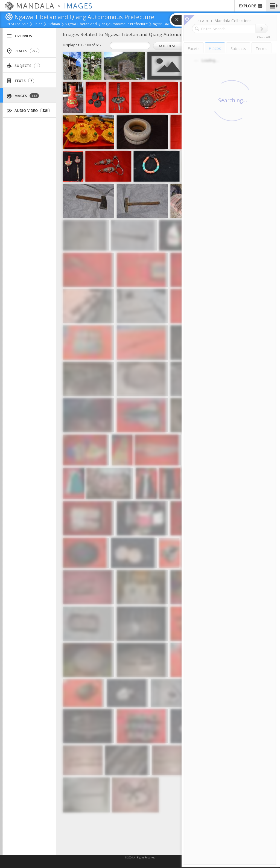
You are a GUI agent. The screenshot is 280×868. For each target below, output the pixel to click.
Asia (25, 24)
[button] (273, 6)
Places (23, 51)
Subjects (23, 66)
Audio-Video (28, 111)
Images (23, 96)
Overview (19, 36)
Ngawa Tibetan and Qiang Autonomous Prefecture (106, 24)
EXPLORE (251, 6)
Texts (20, 81)
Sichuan (54, 24)
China (38, 24)
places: (14, 24)
